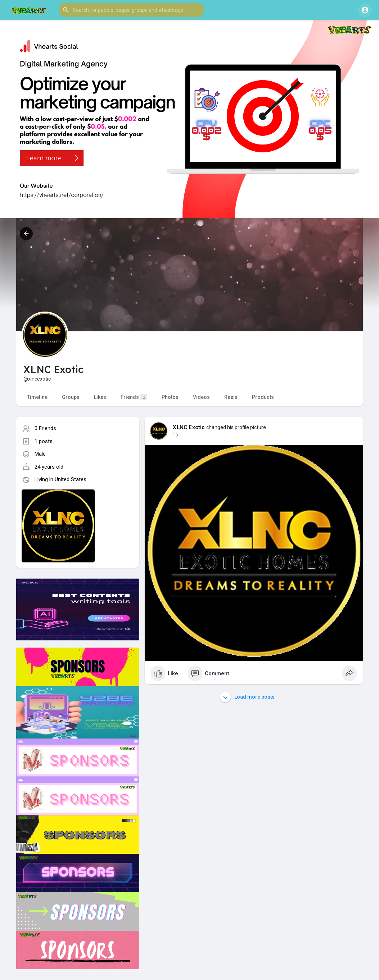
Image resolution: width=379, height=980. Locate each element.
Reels (231, 397)
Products (263, 397)
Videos (201, 397)
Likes (100, 397)
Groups (71, 397)
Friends (134, 397)
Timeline (37, 397)
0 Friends (45, 428)
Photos (170, 397)
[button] (131, 10)
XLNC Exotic (189, 427)
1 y (176, 434)
